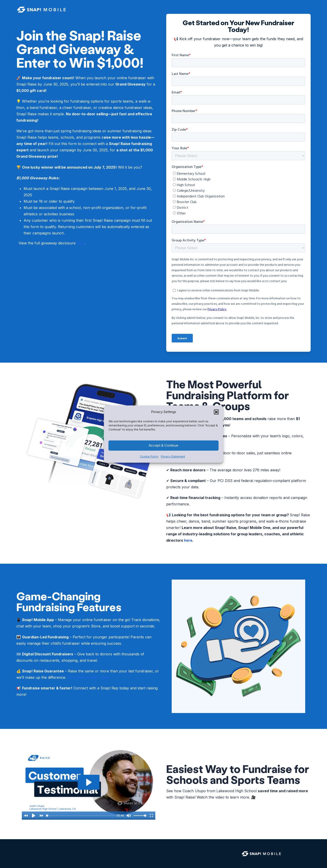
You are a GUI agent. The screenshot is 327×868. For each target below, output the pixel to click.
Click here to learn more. (89, 677)
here (81, 243)
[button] (216, 412)
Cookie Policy (149, 456)
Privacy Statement (173, 456)
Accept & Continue (163, 445)
